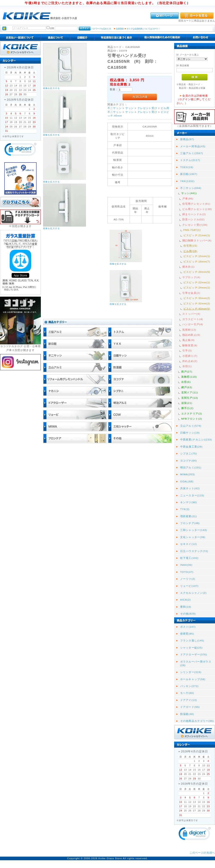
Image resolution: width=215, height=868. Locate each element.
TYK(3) (185, 509)
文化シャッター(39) (193, 537)
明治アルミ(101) (191, 467)
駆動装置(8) (190, 345)
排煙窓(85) (187, 634)
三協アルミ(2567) (192, 153)
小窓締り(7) (190, 356)
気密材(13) (189, 330)
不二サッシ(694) (191, 188)
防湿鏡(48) (187, 714)
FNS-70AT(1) (192, 230)
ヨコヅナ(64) (189, 461)
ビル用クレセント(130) (197, 209)
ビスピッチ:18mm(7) (197, 261)
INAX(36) (186, 565)
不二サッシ (115, 108)
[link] (20, 150)
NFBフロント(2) (192, 419)
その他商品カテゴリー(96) (197, 721)
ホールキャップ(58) (193, 679)
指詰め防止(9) (191, 335)
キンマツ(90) (189, 502)
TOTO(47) (187, 572)
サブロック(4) (191, 277)
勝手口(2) (187, 408)
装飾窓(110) (189, 377)
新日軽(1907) (189, 174)
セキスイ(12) (189, 544)
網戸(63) (187, 387)
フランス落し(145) (192, 640)
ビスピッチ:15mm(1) (197, 256)
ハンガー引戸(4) (193, 324)
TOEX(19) (187, 167)
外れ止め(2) (190, 361)
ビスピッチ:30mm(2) (197, 298)
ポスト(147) (188, 627)
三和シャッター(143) (194, 530)
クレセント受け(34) (195, 225)
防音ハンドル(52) (193, 219)
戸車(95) (188, 199)
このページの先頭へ (202, 853)
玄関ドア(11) (190, 392)
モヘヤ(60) (187, 693)
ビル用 (165, 108)
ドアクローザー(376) (194, 654)
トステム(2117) (190, 160)
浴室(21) (187, 403)
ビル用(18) (190, 251)
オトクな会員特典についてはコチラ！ (143, 29)
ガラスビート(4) (193, 319)
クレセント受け (147, 108)
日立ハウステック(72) (194, 551)
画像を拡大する (51, 88)
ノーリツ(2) (188, 579)
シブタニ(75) (189, 453)
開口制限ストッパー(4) (197, 240)
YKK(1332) (187, 181)
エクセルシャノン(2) (193, 593)
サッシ (130, 108)
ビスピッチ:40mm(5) (197, 309)
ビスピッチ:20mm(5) (197, 272)
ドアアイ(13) (189, 700)
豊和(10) (186, 607)
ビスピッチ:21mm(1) (197, 235)
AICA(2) (185, 600)
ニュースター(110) (192, 495)
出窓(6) (186, 382)
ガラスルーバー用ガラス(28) (196, 663)
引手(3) (187, 350)
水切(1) (187, 366)
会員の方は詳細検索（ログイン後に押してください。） (193, 99)
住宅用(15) (190, 246)
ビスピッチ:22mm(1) (197, 282)
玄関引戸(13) (190, 398)
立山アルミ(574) (191, 426)
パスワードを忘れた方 (101, 29)
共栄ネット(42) (190, 488)
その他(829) (188, 614)
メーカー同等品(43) (193, 146)
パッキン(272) (189, 686)
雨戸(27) (187, 372)
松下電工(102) (189, 558)
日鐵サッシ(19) (190, 433)
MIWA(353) (188, 474)
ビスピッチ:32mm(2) (197, 303)
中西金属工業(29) (191, 447)
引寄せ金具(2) (191, 293)
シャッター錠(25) (191, 648)
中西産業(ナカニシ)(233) (196, 439)
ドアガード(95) (190, 707)
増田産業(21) (189, 516)
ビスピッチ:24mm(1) (197, 288)
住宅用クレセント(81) (196, 204)
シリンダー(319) (191, 672)
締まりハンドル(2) (194, 214)
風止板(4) (188, 340)
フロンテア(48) (190, 523)
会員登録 (120, 29)
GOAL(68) (187, 481)
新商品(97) (187, 139)
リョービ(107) (189, 586)
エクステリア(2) (192, 413)
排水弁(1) (188, 267)
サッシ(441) (189, 193)
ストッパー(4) (191, 314)
